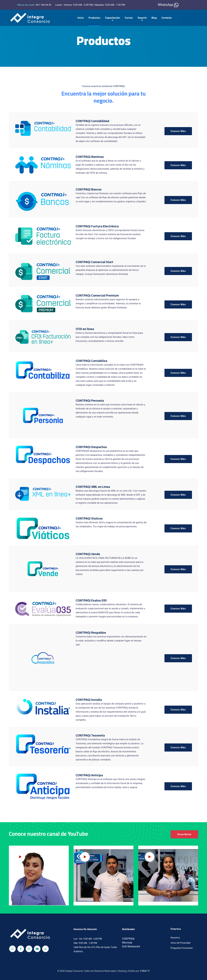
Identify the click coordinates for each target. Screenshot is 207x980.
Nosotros (175, 938)
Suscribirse (184, 834)
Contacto (167, 18)
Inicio (81, 18)
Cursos (129, 18)
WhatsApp (168, 5)
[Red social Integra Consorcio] (12, 949)
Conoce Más (178, 131)
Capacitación (113, 18)
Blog (154, 18)
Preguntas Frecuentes (182, 948)
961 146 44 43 (43, 5)
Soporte (142, 18)
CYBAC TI (145, 971)
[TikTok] (45, 949)
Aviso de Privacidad (180, 943)
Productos (94, 18)
